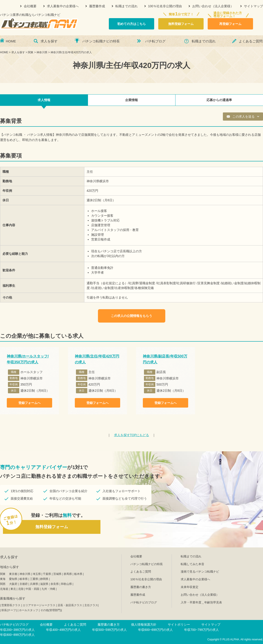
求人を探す (49, 41)
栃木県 (78, 574)
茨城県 (57, 574)
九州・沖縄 (48, 589)
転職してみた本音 (192, 564)
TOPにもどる (132, 435)
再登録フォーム (230, 24)
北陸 (21, 589)
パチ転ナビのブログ (144, 602)
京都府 (24, 584)
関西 (3, 584)
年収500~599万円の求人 (109, 630)
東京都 (13, 574)
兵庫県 (34, 584)
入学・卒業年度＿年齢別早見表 (201, 602)
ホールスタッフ (29, 610)
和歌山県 (66, 584)
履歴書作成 (97, 6)
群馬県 (68, 574)
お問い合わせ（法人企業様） (213, 6)
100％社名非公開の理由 (165, 6)
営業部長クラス (11, 605)
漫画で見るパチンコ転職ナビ (200, 572)
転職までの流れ (127, 6)
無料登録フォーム (181, 24)
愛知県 (13, 579)
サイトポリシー (179, 625)
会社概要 (30, 6)
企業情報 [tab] (131, 100)
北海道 (4, 589)
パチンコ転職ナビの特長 (101, 41)
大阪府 (13, 584)
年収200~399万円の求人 (17, 630)
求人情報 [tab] (44, 100)
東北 (13, 589)
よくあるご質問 (251, 41)
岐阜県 (24, 579)
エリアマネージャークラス (39, 605)
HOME (11, 41)
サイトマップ (253, 6)
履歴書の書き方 (141, 587)
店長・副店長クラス (70, 605)
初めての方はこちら (131, 24)
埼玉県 (37, 574)
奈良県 (55, 584)
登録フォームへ (29, 403)
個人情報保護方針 (144, 625)
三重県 (34, 579)
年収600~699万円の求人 (155, 630)
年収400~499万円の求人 (63, 630)
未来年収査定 (190, 587)
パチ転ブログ (155, 41)
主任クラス (91, 605)
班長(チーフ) (9, 610)
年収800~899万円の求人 (17, 635)
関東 (3, 574)
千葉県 (47, 574)
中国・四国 (32, 589)
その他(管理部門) (51, 610)
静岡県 (44, 579)
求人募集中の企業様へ (63, 6)
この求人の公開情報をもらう (131, 316)
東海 (3, 579)
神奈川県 (25, 574)
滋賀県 (44, 584)
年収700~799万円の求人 (201, 630)
